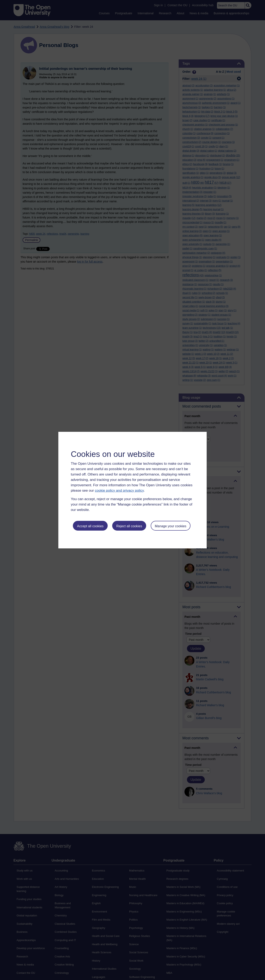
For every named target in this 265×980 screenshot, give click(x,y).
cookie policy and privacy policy (119, 491)
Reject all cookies (129, 526)
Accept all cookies (90, 526)
